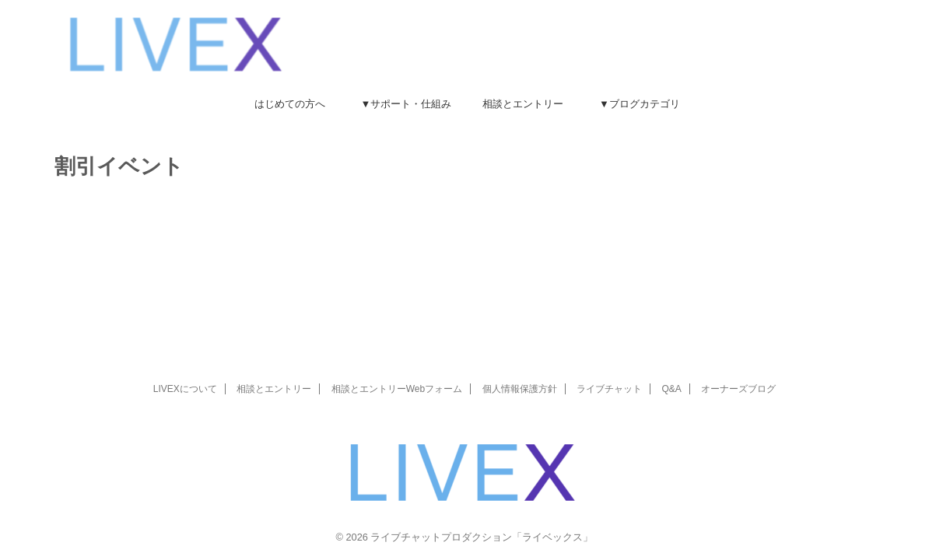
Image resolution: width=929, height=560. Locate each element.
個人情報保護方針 (520, 389)
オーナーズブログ (738, 389)
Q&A (671, 389)
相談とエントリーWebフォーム (397, 389)
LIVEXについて (185, 389)
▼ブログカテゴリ (640, 104)
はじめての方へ (290, 104)
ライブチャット (609, 389)
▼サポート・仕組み (407, 104)
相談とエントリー (523, 104)
